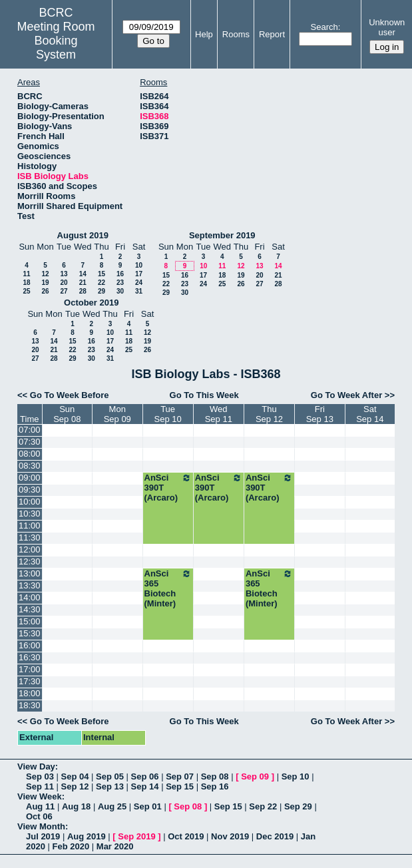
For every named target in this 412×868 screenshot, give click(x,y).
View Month (41, 826)
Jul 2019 (43, 836)
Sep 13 (110, 786)
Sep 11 (40, 786)
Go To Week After (346, 395)
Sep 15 (180, 786)
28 (83, 291)
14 (83, 274)
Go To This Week (204, 395)
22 (102, 283)
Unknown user (387, 27)
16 (120, 274)
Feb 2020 (71, 846)
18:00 (30, 693)
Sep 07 (180, 776)
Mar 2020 (115, 846)
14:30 (30, 609)
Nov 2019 (230, 836)
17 (139, 274)
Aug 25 (112, 806)
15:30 (30, 633)
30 (120, 291)
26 (45, 291)
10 (139, 265)
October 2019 (91, 303)
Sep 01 (148, 806)
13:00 (30, 573)
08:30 (30, 466)
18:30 (30, 705)
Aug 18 (76, 806)
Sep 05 (110, 776)
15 (102, 274)
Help (204, 34)
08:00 (30, 454)
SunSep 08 (67, 414)
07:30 (30, 442)
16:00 (30, 645)
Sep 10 (296, 776)
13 (64, 274)
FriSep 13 (320, 414)
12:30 (30, 561)
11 (26, 274)
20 (64, 283)
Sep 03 (40, 776)
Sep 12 (75, 786)
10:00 (30, 502)
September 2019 (222, 235)
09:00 (30, 478)
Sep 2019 (136, 836)
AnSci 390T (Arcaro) (168, 488)
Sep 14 (145, 786)
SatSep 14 (370, 414)
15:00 (30, 621)
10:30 (30, 514)
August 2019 (83, 235)
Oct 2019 (186, 836)
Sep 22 (263, 806)
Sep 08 (215, 776)
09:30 (30, 490)
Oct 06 (39, 816)
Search (324, 27)
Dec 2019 (275, 836)
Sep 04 (75, 776)
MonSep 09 (117, 414)
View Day (36, 766)
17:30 (30, 681)
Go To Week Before (70, 395)
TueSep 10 (168, 414)
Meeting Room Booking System (56, 41)
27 (64, 291)
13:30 (30, 585)
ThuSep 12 (269, 414)
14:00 (30, 597)
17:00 (30, 669)
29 (102, 291)
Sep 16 (215, 786)
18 (26, 283)
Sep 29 (298, 806)
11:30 (30, 538)
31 (139, 291)
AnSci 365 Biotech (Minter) (168, 588)
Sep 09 (255, 776)
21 (83, 283)
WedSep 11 (219, 414)
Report (272, 34)
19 (45, 283)
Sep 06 (145, 776)
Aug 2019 (87, 836)
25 (26, 291)
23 (120, 283)
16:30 (30, 657)
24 (139, 283)
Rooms (236, 34)
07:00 (30, 430)
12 (45, 274)
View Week (40, 796)
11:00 (30, 526)
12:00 (30, 549)
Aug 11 (40, 806)
